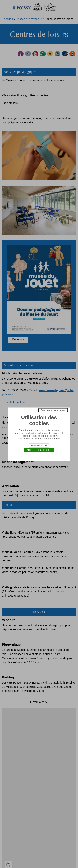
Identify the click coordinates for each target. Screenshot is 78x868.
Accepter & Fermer (39, 450)
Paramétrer (39, 445)
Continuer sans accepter (53, 410)
